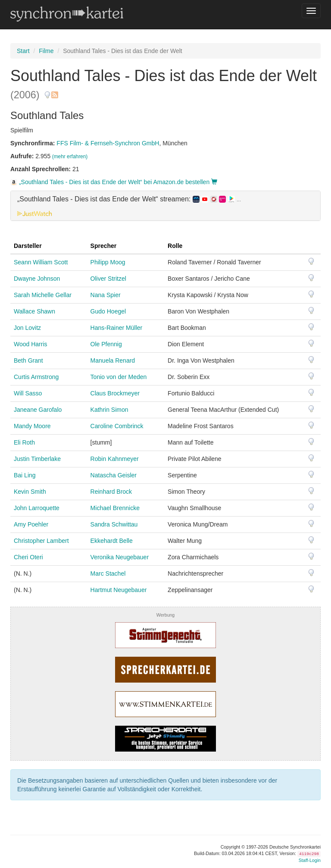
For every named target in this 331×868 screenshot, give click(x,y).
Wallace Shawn (34, 311)
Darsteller (28, 246)
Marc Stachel (108, 573)
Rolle (175, 246)
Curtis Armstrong (36, 377)
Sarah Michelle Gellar (43, 295)
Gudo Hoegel (108, 311)
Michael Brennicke (115, 508)
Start (23, 51)
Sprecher (104, 246)
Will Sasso (28, 393)
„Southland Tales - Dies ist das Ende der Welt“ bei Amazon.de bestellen (114, 182)
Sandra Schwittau (114, 524)
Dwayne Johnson (37, 279)
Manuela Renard (113, 360)
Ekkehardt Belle (112, 541)
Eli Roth (24, 442)
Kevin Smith (30, 492)
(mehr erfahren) (70, 157)
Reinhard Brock (111, 492)
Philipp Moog (108, 262)
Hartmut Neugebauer (119, 590)
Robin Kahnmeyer (115, 459)
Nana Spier (106, 295)
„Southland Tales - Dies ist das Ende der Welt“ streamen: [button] (129, 199)
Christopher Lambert (41, 541)
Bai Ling (25, 475)
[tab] (165, 206)
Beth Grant (28, 360)
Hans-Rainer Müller (117, 328)
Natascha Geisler (114, 475)
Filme (46, 51)
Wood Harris (31, 344)
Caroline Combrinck (117, 426)
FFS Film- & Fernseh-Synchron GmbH (108, 143)
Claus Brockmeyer (115, 393)
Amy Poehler (31, 524)
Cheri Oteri (28, 557)
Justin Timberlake (37, 459)
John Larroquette (37, 508)
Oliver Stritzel (108, 279)
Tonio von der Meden (119, 377)
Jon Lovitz (27, 328)
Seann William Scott (41, 262)
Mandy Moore (32, 426)
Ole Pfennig (106, 344)
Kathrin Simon (109, 410)
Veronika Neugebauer (120, 557)
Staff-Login (310, 860)
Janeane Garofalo (38, 410)
